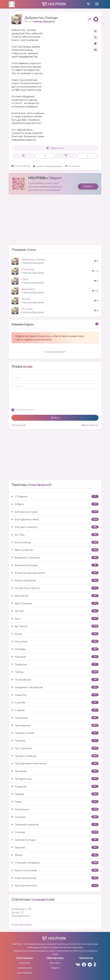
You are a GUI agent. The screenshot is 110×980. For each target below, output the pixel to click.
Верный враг (28, 289)
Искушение (55, 641)
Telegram (55, 968)
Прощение (55, 771)
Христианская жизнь (55, 885)
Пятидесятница (55, 779)
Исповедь (55, 649)
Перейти (88, 186)
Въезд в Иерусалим (55, 580)
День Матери (55, 596)
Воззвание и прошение (55, 558)
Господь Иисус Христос (55, 588)
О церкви (55, 710)
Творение (55, 847)
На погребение (55, 680)
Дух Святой (55, 626)
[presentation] (38, 399)
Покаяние (55, 741)
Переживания (55, 725)
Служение (55, 817)
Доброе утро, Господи (33, 259)
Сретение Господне (55, 840)
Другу (55, 619)
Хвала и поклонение (55, 870)
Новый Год (55, 695)
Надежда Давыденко (44, 21)
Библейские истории (55, 512)
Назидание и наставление (55, 687)
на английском (24, 973)
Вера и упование (55, 550)
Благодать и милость (55, 527)
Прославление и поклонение (55, 763)
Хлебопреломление (55, 878)
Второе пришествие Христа (55, 573)
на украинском (24, 968)
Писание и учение (55, 733)
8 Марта (55, 504)
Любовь (55, 672)
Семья (55, 802)
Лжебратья (55, 664)
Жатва (55, 634)
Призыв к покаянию (55, 756)
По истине (27, 309)
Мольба (26, 299)
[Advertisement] (55, 221)
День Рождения (55, 603)
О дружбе (55, 702)
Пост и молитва (55, 748)
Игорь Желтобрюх (22, 925)
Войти (55, 418)
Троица (55, 855)
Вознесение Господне (55, 565)
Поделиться (55, 148)
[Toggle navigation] (97, 4)
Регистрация (18, 425)
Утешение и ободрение (55, 863)
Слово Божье (55, 809)
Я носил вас (28, 269)
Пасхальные (55, 718)
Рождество (55, 786)
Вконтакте (55, 963)
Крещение (55, 657)
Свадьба (55, 794)
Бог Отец (55, 535)
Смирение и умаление (55, 824)
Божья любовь (55, 542)
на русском (24, 963)
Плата (25, 279)
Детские (55, 611)
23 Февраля (55, 496)
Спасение (55, 832)
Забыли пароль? (90, 425)
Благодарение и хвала (55, 519)
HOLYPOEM (37, 178)
